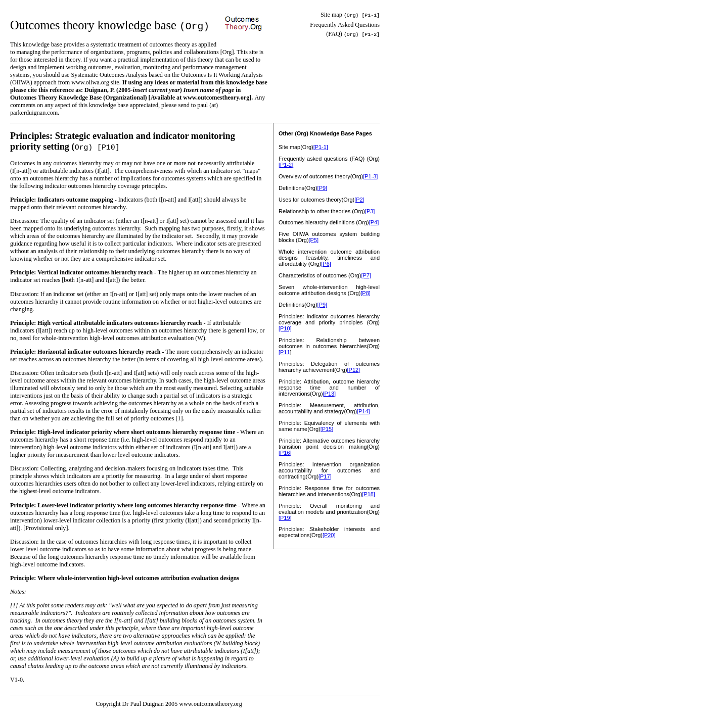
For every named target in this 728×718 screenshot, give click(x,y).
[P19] (285, 518)
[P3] (370, 211)
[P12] (354, 370)
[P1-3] (370, 176)
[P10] (285, 328)
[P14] (363, 411)
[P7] (366, 275)
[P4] (374, 222)
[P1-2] (286, 165)
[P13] (330, 394)
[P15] (327, 429)
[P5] (314, 240)
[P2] (359, 200)
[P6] (326, 264)
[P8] (365, 293)
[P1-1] (321, 147)
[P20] (329, 535)
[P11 (284, 352)
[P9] (322, 188)
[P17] (325, 476)
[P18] (369, 494)
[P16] (285, 453)
